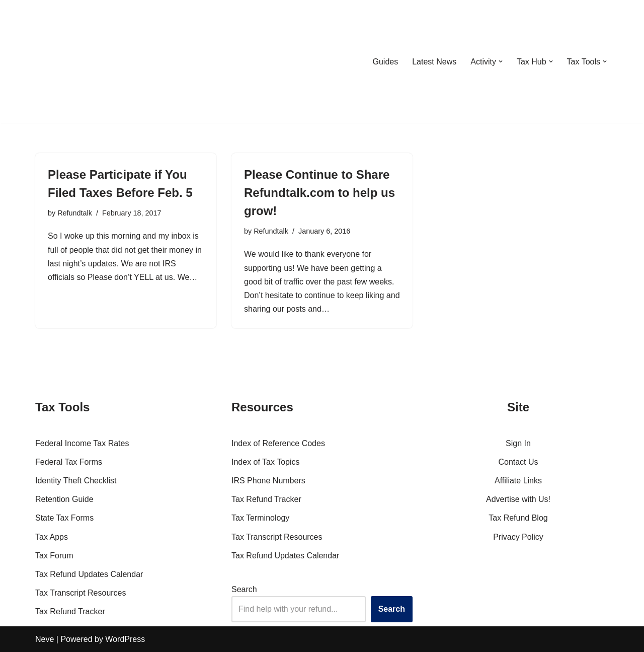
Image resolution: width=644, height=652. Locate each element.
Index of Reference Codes (278, 443)
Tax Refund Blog (518, 518)
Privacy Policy (518, 537)
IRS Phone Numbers (268, 481)
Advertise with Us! (518, 499)
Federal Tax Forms (69, 462)
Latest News (434, 62)
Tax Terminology (260, 518)
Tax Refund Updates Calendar (89, 574)
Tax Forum (54, 556)
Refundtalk (75, 213)
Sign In (518, 443)
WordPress (125, 639)
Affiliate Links (518, 481)
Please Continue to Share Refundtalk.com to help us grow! (319, 193)
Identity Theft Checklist (76, 481)
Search (244, 589)
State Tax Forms (64, 518)
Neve (45, 639)
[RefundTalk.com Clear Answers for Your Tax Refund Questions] (88, 61)
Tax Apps (52, 537)
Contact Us (518, 462)
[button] (501, 61)
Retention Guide (64, 499)
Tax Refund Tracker (70, 611)
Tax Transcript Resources (81, 593)
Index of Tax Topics (266, 462)
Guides (385, 62)
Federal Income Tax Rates (82, 443)
